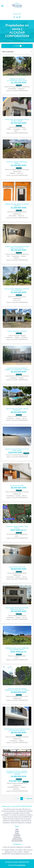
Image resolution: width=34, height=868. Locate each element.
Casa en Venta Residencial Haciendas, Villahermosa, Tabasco (17, 609)
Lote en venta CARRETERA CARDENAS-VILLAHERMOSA (17, 290)
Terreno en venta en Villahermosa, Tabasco (17, 163)
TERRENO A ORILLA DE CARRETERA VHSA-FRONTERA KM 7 (17, 649)
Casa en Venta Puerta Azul (17, 567)
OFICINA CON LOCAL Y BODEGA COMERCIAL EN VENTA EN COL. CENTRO (17, 773)
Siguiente (29, 799)
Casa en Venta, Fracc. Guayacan (17, 331)
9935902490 (17, 14)
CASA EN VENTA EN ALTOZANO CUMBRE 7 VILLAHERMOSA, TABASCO (17, 369)
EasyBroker (21, 865)
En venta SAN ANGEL (17, 486)
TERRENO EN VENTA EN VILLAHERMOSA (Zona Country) (17, 80)
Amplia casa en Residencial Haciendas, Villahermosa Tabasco (17, 247)
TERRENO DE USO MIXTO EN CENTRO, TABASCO (17, 205)
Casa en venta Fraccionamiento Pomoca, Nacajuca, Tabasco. (17, 120)
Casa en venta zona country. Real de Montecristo (17, 409)
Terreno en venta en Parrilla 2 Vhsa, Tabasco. (17, 527)
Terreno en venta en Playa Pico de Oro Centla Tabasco (17, 450)
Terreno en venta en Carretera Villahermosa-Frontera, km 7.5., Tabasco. (17, 689)
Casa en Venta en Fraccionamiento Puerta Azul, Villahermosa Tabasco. (17, 730)
